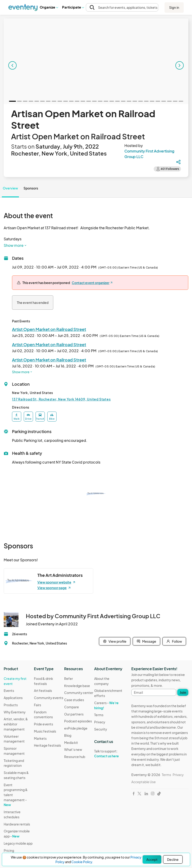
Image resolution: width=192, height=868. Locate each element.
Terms (99, 715)
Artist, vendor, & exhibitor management (16, 724)
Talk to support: (109, 754)
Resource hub (75, 757)
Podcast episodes (78, 721)
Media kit (71, 743)
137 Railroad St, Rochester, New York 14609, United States (61, 399)
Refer (69, 679)
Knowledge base (77, 686)
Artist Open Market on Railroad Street (49, 329)
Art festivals (43, 691)
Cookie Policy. (82, 862)
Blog (68, 735)
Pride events (43, 724)
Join (183, 692)
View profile (115, 641)
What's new (73, 749)
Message (146, 641)
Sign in (174, 7)
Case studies (74, 700)
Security (101, 729)
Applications (13, 698)
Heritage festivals (47, 745)
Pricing (9, 850)
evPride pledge (76, 728)
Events (9, 691)
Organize (49, 7)
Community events (49, 698)
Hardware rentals (17, 824)
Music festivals (45, 731)
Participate (73, 7)
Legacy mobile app (18, 843)
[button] (49, 7)
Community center (79, 693)
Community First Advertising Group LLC (149, 154)
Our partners (74, 714)
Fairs (37, 705)
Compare (72, 707)
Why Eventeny (15, 712)
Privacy (100, 722)
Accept (152, 859)
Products (11, 705)
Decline (173, 859)
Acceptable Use (144, 782)
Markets (40, 738)
